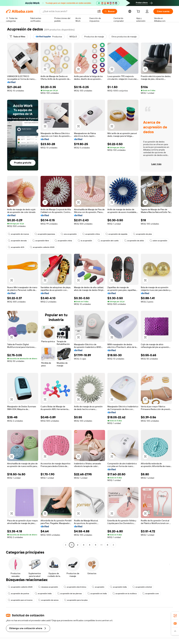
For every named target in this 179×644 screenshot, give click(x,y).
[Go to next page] (113, 545)
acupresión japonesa (45, 234)
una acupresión (69, 234)
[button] (99, 11)
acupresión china (91, 234)
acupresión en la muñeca (125, 594)
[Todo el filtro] (17, 37)
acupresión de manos (18, 234)
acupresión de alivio (134, 241)
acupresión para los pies (76, 600)
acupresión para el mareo (20, 600)
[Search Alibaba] (69, 11)
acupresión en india (97, 594)
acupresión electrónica (75, 587)
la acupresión (85, 241)
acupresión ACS (16, 247)
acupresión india (118, 587)
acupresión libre (41, 241)
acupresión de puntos (18, 594)
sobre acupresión (158, 241)
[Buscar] (110, 11)
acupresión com (151, 594)
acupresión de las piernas (70, 594)
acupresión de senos (48, 600)
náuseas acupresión (48, 587)
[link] (175, 616)
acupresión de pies (142, 234)
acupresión (98, 587)
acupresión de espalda (116, 234)
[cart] (139, 12)
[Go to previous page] (66, 545)
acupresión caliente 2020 (42, 247)
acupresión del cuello (108, 241)
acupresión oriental (142, 587)
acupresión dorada (17, 241)
